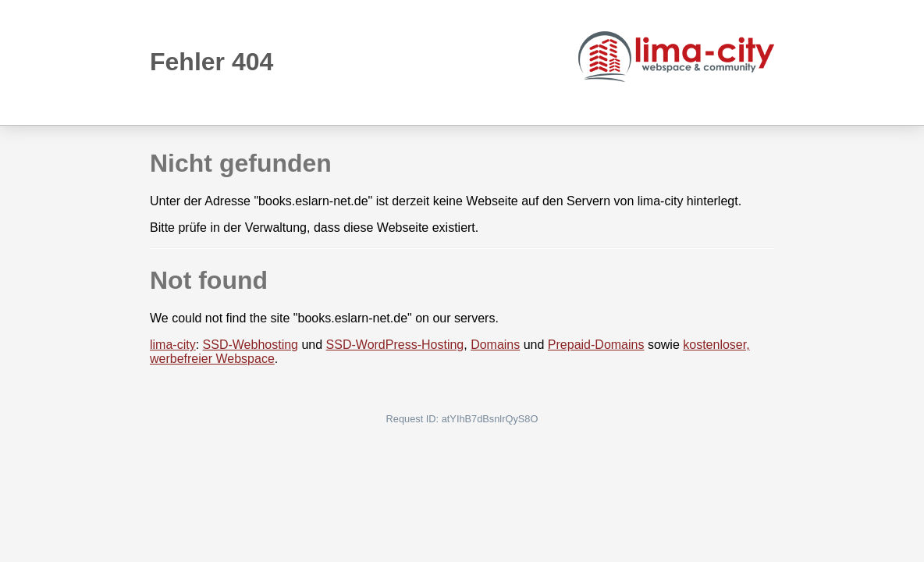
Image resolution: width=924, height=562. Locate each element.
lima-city (173, 345)
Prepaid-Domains (596, 345)
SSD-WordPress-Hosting (395, 345)
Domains (495, 345)
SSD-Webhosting (251, 345)
